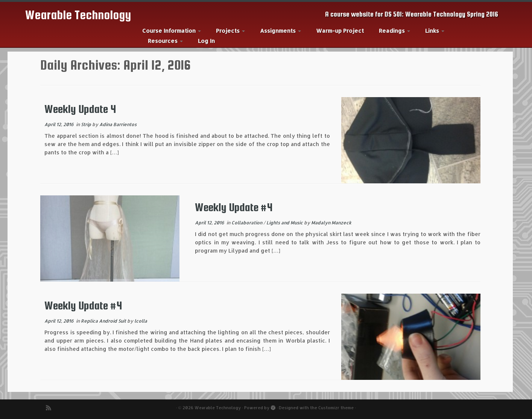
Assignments (280, 31)
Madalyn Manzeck (331, 223)
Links (435, 31)
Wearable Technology (78, 15)
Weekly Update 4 (80, 109)
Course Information (172, 31)
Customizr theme (336, 408)
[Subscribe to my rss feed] (51, 408)
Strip (87, 124)
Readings (394, 31)
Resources (165, 41)
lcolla (141, 321)
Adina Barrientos (118, 124)
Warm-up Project (340, 31)
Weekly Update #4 (234, 207)
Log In (206, 41)
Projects (230, 31)
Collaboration (247, 223)
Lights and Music (285, 223)
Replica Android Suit (104, 321)
